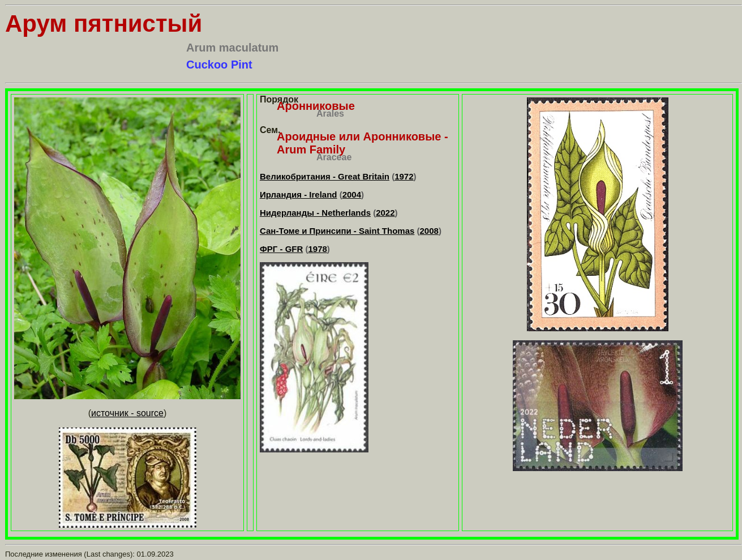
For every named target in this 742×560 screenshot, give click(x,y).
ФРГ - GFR (281, 249)
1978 (317, 249)
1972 (404, 176)
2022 (385, 213)
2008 (429, 231)
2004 (352, 194)
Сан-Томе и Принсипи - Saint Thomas (337, 231)
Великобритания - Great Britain (325, 176)
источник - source (127, 413)
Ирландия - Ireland (299, 194)
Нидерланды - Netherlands (315, 213)
